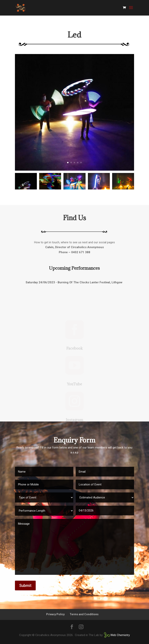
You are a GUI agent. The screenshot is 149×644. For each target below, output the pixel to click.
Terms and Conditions (84, 614)
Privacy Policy (55, 614)
